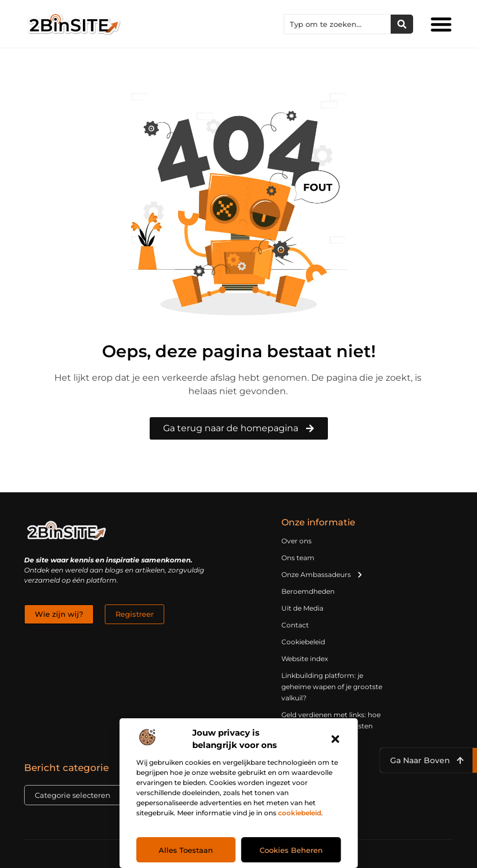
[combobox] (337, 24)
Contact (295, 625)
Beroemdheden (308, 591)
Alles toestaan (186, 850)
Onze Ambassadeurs (322, 575)
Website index (305, 659)
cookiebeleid (300, 813)
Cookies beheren (291, 850)
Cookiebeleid (303, 642)
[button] (335, 739)
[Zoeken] (402, 24)
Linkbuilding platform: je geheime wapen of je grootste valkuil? (332, 687)
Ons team (298, 558)
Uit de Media (302, 608)
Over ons (297, 541)
